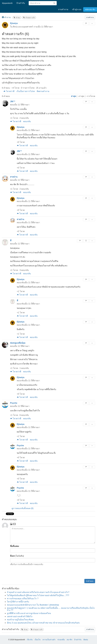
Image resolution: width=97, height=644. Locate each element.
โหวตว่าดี (9, 91)
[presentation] (76, 573)
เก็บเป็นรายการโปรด (26, 91)
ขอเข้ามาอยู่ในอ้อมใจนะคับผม (20, 620)
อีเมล (12, 556)
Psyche (14, 403)
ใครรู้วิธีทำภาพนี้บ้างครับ (18, 602)
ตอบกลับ (27, 121)
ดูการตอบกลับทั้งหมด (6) (23, 508)
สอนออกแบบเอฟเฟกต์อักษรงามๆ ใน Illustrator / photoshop (33, 605)
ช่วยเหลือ (61, 640)
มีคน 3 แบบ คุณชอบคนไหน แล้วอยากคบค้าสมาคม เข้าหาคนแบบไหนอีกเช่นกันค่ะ (43, 623)
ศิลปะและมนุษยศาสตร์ (23, 27)
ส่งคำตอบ (90, 581)
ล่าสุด (73, 96)
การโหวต (91, 96)
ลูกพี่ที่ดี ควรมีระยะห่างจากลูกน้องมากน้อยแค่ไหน (29, 613)
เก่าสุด (81, 96)
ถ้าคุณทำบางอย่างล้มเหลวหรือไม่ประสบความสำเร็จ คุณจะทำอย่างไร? (38, 592)
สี (11, 241)
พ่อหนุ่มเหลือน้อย (18, 343)
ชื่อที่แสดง (15, 546)
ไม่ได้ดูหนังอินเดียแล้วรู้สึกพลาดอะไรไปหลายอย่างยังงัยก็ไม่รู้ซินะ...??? (38, 595)
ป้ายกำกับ (78, 640)
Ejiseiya (14, 23)
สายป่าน (14, 177)
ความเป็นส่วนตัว (49, 640)
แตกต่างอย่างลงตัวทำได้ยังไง (20, 616)
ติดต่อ (86, 640)
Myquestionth (7, 3)
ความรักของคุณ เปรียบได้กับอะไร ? (23, 599)
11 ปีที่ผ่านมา (47, 27)
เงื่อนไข (38, 640)
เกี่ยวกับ (30, 640)
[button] (90, 17)
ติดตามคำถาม (43, 91)
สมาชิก (69, 640)
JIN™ (13, 101)
